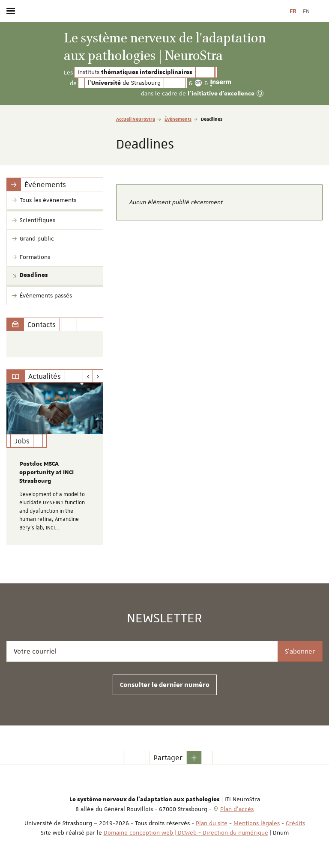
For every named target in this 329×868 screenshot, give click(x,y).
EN (306, 11)
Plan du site (212, 823)
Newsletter (164, 618)
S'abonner (300, 651)
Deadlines (34, 275)
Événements (178, 119)
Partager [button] (168, 758)
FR (293, 11)
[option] (55, 464)
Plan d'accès (237, 809)
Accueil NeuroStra (136, 119)
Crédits (295, 823)
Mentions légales (257, 823)
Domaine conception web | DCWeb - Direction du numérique (186, 832)
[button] (194, 758)
